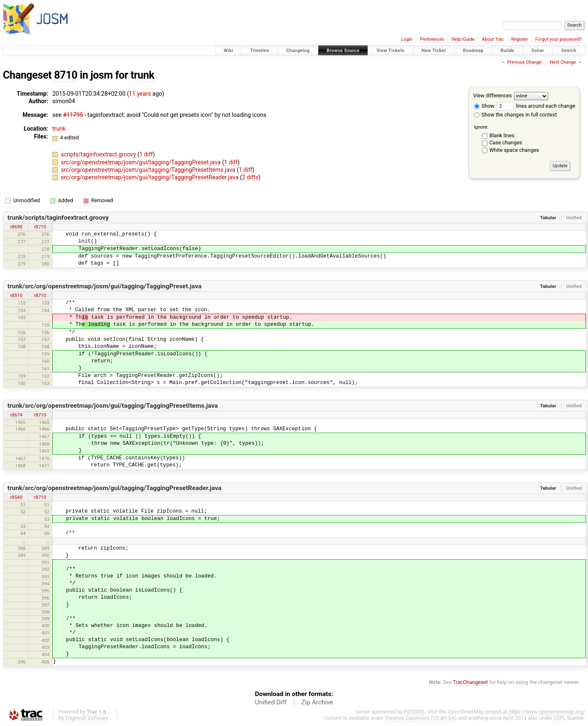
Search (569, 51)
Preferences (432, 39)
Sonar (538, 51)
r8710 (40, 227)
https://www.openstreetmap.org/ (547, 712)
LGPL (560, 718)
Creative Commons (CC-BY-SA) (421, 718)
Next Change (563, 62)
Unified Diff (271, 702)
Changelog (298, 51)
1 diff (146, 154)
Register (519, 39)
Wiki (229, 51)
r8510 (16, 295)
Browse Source (343, 51)
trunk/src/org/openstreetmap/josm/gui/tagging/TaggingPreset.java (105, 286)
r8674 (16, 415)
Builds (508, 51)
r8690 (16, 227)
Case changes (506, 142)
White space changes (514, 150)
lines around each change (536, 106)
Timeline (259, 51)
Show (484, 106)
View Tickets (390, 51)
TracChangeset (471, 682)
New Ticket (434, 51)
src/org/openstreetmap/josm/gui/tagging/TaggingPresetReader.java (150, 177)
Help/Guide (463, 39)
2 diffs (250, 177)
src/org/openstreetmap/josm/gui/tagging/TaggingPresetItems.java (149, 170)
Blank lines (502, 135)
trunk (142, 75)
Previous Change (524, 62)
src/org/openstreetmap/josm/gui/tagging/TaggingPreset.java (141, 162)
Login (407, 39)
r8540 (16, 497)
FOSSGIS (414, 712)
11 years (140, 94)
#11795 (73, 115)
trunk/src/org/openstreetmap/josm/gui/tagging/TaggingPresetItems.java (113, 406)
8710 (66, 75)
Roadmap (473, 51)
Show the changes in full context (515, 115)
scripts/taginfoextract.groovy (99, 154)
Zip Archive (317, 702)
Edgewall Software (87, 718)
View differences (493, 95)
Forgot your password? (558, 39)
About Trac (493, 39)
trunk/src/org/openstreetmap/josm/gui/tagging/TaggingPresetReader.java (115, 488)
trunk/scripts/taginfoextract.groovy (58, 218)
